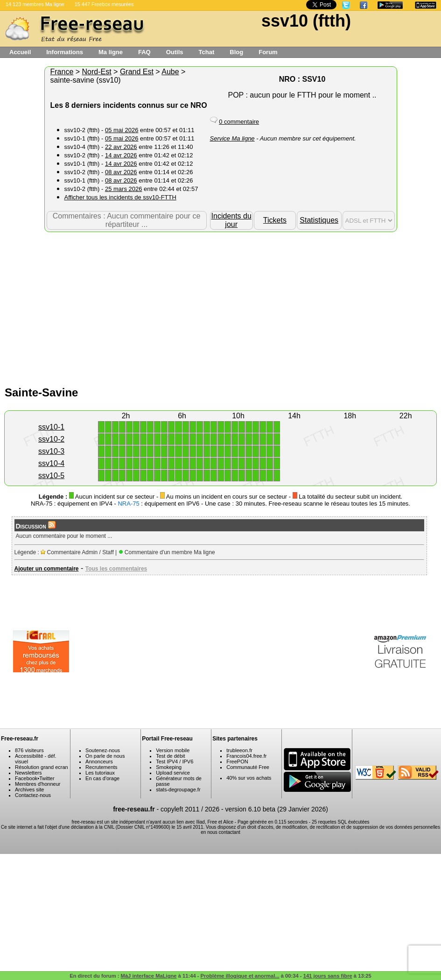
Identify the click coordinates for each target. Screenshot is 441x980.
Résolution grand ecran (42, 767)
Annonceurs (99, 761)
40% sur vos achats (249, 778)
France (62, 72)
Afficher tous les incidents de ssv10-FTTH (120, 197)
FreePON (237, 761)
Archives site (29, 790)
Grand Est (137, 72)
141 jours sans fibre (328, 976)
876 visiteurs (29, 750)
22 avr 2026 (121, 147)
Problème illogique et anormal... (240, 976)
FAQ (144, 52)
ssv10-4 (51, 463)
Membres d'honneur (38, 784)
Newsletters (28, 773)
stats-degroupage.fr (178, 790)
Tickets (275, 220)
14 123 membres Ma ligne (35, 4)
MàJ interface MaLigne (149, 976)
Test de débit (170, 756)
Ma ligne (111, 52)
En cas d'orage (102, 778)
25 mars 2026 (124, 189)
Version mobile (173, 750)
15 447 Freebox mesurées (104, 4)
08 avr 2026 (121, 172)
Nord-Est (97, 72)
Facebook (26, 778)
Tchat (207, 52)
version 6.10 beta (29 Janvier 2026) (277, 809)
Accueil (20, 52)
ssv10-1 (51, 427)
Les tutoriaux (100, 773)
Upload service (173, 773)
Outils (175, 52)
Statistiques (319, 220)
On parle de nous (105, 756)
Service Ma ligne (232, 138)
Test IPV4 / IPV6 (175, 761)
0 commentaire (239, 122)
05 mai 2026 (122, 130)
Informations (65, 52)
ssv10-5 (51, 476)
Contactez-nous (33, 795)
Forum (268, 52)
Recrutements (101, 767)
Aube (170, 72)
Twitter (47, 778)
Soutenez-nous (103, 750)
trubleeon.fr (239, 750)
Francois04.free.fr (246, 756)
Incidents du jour (231, 220)
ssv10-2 (51, 439)
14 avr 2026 (121, 155)
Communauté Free (248, 767)
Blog (236, 52)
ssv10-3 (51, 451)
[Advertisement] (221, 307)
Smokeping (169, 767)
